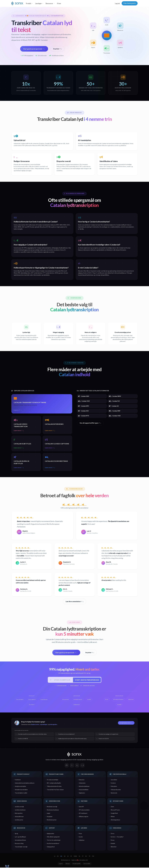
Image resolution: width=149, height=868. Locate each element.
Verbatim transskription (21, 790)
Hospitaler (50, 817)
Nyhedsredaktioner (84, 787)
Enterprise (82, 780)
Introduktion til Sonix (20, 841)
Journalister (114, 780)
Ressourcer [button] (49, 3)
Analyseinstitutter (84, 790)
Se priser (57, 49)
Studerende (114, 793)
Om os (113, 834)
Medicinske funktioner (53, 810)
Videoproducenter (116, 790)
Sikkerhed (113, 847)
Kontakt (113, 844)
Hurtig (89, 760)
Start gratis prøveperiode (34, 49)
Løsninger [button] (38, 3)
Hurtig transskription (20, 787)
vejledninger (44, 725)
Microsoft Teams (115, 810)
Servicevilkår (87, 864)
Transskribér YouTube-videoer (55, 790)
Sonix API (81, 807)
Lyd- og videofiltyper (20, 837)
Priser (59, 3)
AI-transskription (80, 760)
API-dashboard (83, 814)
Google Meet (114, 814)
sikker (101, 760)
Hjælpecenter (35, 725)
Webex (113, 817)
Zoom (112, 807)
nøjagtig (94, 760)
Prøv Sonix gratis (130, 3)
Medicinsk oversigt (52, 807)
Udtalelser (82, 841)
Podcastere (114, 787)
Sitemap (68, 864)
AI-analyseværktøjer (53, 780)
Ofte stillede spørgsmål (53, 837)
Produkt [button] (29, 3)
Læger (49, 814)
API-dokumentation (84, 810)
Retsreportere (19, 814)
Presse (113, 841)
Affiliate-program (84, 817)
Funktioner (18, 780)
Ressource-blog (19, 844)
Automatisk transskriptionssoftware (25, 784)
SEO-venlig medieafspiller (54, 784)
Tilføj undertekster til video (54, 787)
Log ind (117, 3)
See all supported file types (90, 423)
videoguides (53, 725)
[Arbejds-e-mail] (63, 680)
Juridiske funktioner (20, 810)
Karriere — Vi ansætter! (117, 837)
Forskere (113, 784)
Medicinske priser (52, 820)
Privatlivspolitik (77, 864)
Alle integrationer (115, 820)
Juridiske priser (19, 820)
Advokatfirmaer (19, 817)
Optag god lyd (51, 847)
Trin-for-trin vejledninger (54, 841)
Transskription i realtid (21, 793)
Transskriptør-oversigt (21, 847)
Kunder (81, 837)
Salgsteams (82, 793)
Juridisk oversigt (19, 807)
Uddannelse (82, 784)
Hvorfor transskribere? (53, 844)
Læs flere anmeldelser (74, 602)
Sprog (16, 834)
